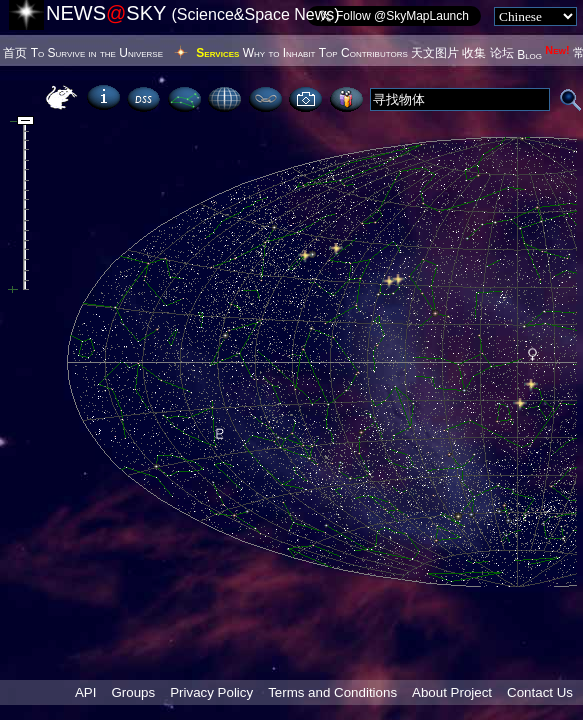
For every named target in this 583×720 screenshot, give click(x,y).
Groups (133, 692)
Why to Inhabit (279, 53)
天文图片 (435, 53)
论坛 (502, 53)
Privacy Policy (211, 692)
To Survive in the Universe (97, 53)
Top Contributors (363, 53)
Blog (543, 55)
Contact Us (540, 692)
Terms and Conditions (332, 692)
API (85, 692)
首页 (15, 53)
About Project (452, 692)
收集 (474, 53)
